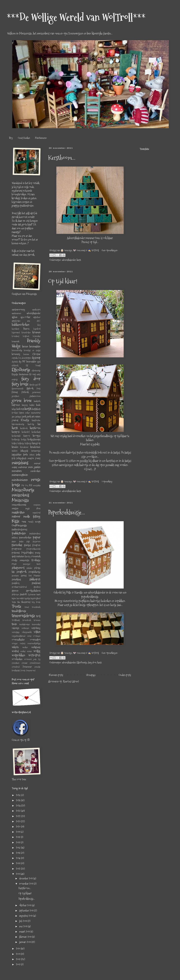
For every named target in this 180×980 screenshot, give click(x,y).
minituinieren (20, 480)
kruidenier (24, 447)
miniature (17, 471)
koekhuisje (16, 440)
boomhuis (15, 336)
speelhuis (37, 587)
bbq (39, 325)
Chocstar (36, 354)
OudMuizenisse (19, 525)
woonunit (28, 659)
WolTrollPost (34, 655)
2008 (19, 959)
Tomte (16, 606)
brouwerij (16, 354)
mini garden (34, 467)
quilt (14, 556)
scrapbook (22, 572)
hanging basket (28, 405)
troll (38, 616)
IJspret (21, 413)
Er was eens (35, 374)
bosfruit (26, 336)
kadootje (31, 424)
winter (29, 651)
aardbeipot (36, 310)
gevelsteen (15, 396)
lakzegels (24, 451)
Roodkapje (36, 560)
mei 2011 (24, 926)
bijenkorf (37, 329)
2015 (18, 853)
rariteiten (20, 556)
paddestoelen (19, 533)
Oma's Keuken (24, 138)
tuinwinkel (36, 624)
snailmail (36, 583)
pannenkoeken (25, 538)
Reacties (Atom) (71, 681)
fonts (39, 389)
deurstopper (26, 358)
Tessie (14, 602)
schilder (29, 568)
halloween (16, 405)
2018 (18, 837)
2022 (19, 816)
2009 (18, 954)
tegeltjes (28, 598)
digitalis (15, 362)
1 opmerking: (107, 482)
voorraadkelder (18, 640)
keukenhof (26, 432)
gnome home (22, 400)
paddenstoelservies (20, 529)
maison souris (34, 458)
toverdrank (36, 607)
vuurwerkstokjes (34, 643)
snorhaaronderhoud (19, 587)
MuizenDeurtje (23, 490)
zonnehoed (16, 667)
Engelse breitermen (20, 374)
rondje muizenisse (21, 560)
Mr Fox (25, 485)
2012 (18, 869)
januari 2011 (25, 942)
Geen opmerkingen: (110, 250)
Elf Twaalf (33, 366)
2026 (19, 795)
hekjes (14, 409)
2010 (18, 949)
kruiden (15, 447)
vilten (37, 632)
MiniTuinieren (41, 138)
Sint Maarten (34, 576)
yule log (37, 659)
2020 (19, 827)
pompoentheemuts (33, 549)
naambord (37, 513)
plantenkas (17, 545)
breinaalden (35, 346)
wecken (25, 647)
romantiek (36, 556)
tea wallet (20, 598)
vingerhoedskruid (19, 636)
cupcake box (17, 358)
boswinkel (37, 336)
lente (25, 455)
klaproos (27, 436)
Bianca (26, 329)
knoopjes (37, 436)
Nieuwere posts (56, 675)
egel (39, 362)
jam (13, 417)
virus (29, 636)
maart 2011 (25, 932)
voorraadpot (35, 640)
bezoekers (15, 329)
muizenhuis (21, 495)
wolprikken (18, 655)
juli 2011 (23, 921)
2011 (18, 874)
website (15, 647)
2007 (18, 964)
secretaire (15, 576)
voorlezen (37, 636)
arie (29, 321)
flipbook (30, 388)
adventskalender (69, 260)
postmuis (16, 553)
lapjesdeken (17, 455)
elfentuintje (36, 371)
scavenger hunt (32, 564)
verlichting (36, 628)
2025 (19, 800)
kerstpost (16, 432)
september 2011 (27, 911)
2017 (18, 842)
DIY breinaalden (29, 362)
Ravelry (28, 556)
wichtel (15, 651)
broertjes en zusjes (32, 350)
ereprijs (15, 379)
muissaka (37, 485)
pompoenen (17, 549)
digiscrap (36, 358)
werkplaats (36, 647)
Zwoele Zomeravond (28, 671)
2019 (18, 832)
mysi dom (33, 508)
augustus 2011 (26, 916)
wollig (37, 651)
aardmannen (16, 313)
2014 (18, 858)
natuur (16, 516)
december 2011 (26, 878)
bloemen (36, 332)
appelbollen (16, 321)
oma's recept (34, 522)
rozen (14, 564)
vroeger (15, 643)
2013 (18, 863)
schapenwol (18, 568)
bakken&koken (21, 325)
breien (25, 346)
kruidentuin (35, 447)
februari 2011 (26, 937)
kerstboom (35, 428)
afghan (15, 317)
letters (32, 455)
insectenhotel (36, 413)
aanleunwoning (18, 310)
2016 (18, 848)
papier (37, 537)
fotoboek (25, 392)
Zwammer (27, 667)
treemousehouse (23, 616)
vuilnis (23, 643)
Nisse (16, 521)
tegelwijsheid (36, 598)
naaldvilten (18, 512)
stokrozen (15, 594)
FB (39, 385)
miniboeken (35, 471)
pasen (14, 541)
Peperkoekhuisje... (67, 512)
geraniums (36, 392)
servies (24, 576)
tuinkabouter (25, 624)
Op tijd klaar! (63, 281)
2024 (19, 806)
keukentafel (16, 436)
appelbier (37, 317)
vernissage (16, 632)
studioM (23, 594)
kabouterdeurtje (18, 424)
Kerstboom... (62, 158)
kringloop (36, 443)
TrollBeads (16, 620)
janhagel (18, 417)
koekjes (24, 440)
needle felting (32, 516)
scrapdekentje (34, 572)
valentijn (16, 628)
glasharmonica (35, 396)
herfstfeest (36, 409)
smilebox (16, 583)
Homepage (91, 675)
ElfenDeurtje (82, 663)
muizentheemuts (19, 505)
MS (31, 485)
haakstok (37, 401)
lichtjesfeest (21, 458)
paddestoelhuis (35, 534)
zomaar (25, 663)
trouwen (37, 620)
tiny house (36, 602)
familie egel (34, 385)
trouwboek (27, 620)
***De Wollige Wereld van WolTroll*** (76, 17)
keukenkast (36, 432)
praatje (38, 553)
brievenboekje (17, 350)
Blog (11, 138)
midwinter (23, 467)
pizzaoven (37, 541)
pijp (28, 541)
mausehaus (20, 463)
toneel (27, 607)
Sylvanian (32, 594)
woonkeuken (17, 659)
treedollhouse (19, 611)
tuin (14, 624)
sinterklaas (16, 579)
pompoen (36, 545)
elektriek (15, 366)
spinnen (15, 591)
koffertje (21, 443)
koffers (14, 443)
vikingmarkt (27, 632)
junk (24, 417)
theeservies (26, 602)
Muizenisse (20, 500)
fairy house (20, 384)
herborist (20, 409)
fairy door (92, 663)
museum (37, 505)
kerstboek (24, 428)
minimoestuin (20, 475)
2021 (18, 821)
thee (19, 602)
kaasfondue (36, 420)
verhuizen (25, 628)
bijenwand (16, 333)
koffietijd (28, 443)
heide (38, 405)
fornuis (15, 392)
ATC (39, 321)
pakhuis (15, 538)
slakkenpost (35, 579)
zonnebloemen (35, 663)
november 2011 (26, 884)
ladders (15, 451)
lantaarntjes (36, 451)
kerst (79, 260)
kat (39, 424)
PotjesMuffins (27, 553)
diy (20, 362)
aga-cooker (25, 317)
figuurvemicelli (18, 389)
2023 (19, 811)
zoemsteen (16, 663)
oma (24, 522)
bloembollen (26, 333)
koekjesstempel (34, 439)
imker (28, 413)
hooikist (15, 413)
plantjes (27, 545)
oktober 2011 (25, 905)
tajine (14, 598)
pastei (21, 541)
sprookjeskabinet (33, 591)
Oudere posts (125, 675)
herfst (28, 409)
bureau (26, 354)
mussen (15, 508)
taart (38, 594)
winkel (23, 651)
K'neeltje (25, 420)
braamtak (16, 341)
